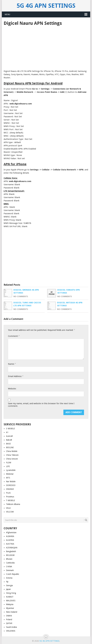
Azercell (9, 436)
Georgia (9, 585)
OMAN (9, 616)
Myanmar (10, 608)
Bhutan (9, 559)
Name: (12, 364)
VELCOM (10, 512)
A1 (7, 432)
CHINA (9, 567)
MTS (8, 478)
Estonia (9, 578)
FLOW (9, 463)
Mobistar (10, 474)
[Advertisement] (46, 47)
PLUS (8, 493)
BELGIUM (10, 555)
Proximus (10, 497)
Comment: (14, 336)
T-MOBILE (11, 500)
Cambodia (10, 563)
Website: (12, 389)
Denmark (10, 570)
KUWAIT (10, 597)
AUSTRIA (10, 544)
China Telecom (12, 455)
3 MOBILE (10, 429)
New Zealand (12, 612)
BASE (8, 444)
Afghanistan (11, 532)
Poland (9, 619)
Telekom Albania (13, 504)
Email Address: (16, 376)
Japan (8, 589)
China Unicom (12, 459)
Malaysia (10, 604)
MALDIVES (11, 601)
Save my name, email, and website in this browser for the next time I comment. (41, 405)
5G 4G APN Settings (46, 6)
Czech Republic (13, 574)
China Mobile (12, 451)
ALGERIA (10, 540)
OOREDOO (11, 485)
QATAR (9, 623)
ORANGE (10, 489)
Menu (7, 14)
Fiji (7, 582)
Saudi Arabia (11, 627)
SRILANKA (11, 631)
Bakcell (9, 440)
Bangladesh (11, 551)
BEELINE (10, 447)
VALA (8, 508)
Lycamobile (11, 470)
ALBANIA (10, 536)
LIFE (8, 466)
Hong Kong (11, 593)
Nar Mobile (11, 481)
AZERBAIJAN (12, 548)
